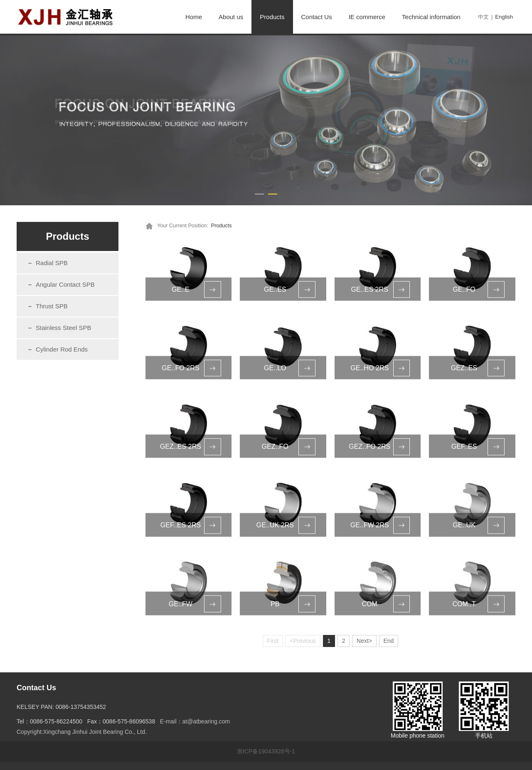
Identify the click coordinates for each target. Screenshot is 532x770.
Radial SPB (52, 263)
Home (194, 17)
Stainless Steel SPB (63, 328)
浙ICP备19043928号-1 (266, 751)
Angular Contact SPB (65, 284)
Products (272, 17)
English (504, 17)
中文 (483, 17)
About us (231, 17)
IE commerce (367, 17)
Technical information (431, 17)
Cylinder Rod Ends (62, 349)
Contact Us (317, 17)
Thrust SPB (52, 306)
